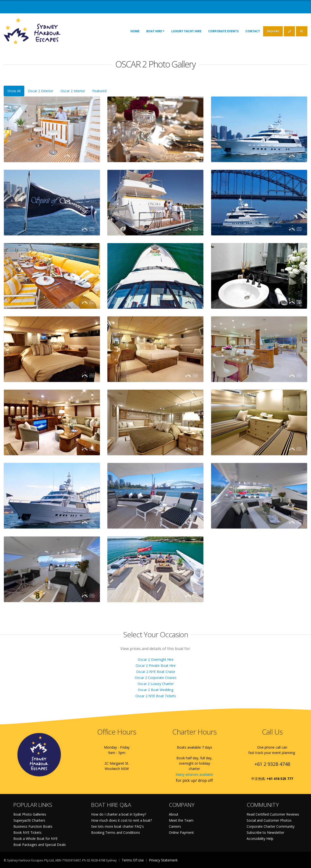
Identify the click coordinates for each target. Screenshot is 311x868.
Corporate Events (223, 31)
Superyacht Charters (29, 820)
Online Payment (181, 832)
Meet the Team (181, 820)
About (174, 814)
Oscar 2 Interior (73, 91)
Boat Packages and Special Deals (40, 845)
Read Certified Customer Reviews (273, 814)
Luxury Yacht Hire (186, 31)
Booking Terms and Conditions (116, 832)
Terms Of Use (133, 860)
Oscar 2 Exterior (41, 91)
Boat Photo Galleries (30, 814)
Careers (175, 826)
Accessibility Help (260, 839)
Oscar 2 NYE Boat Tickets (156, 696)
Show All (14, 91)
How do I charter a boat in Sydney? (119, 814)
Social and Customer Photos (269, 820)
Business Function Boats (33, 826)
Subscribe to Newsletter (265, 832)
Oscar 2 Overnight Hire (156, 659)
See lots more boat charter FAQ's (117, 826)
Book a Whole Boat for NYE (35, 839)
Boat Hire (155, 31)
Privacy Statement (163, 860)
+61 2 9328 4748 (272, 764)
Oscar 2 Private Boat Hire (156, 665)
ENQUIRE (273, 31)
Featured (99, 91)
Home (135, 31)
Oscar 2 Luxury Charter (156, 684)
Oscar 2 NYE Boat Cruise (156, 672)
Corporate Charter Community (271, 826)
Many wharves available (194, 774)
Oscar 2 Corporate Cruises (156, 678)
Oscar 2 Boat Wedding (155, 690)
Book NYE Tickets (27, 832)
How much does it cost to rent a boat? (121, 820)
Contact (253, 31)
